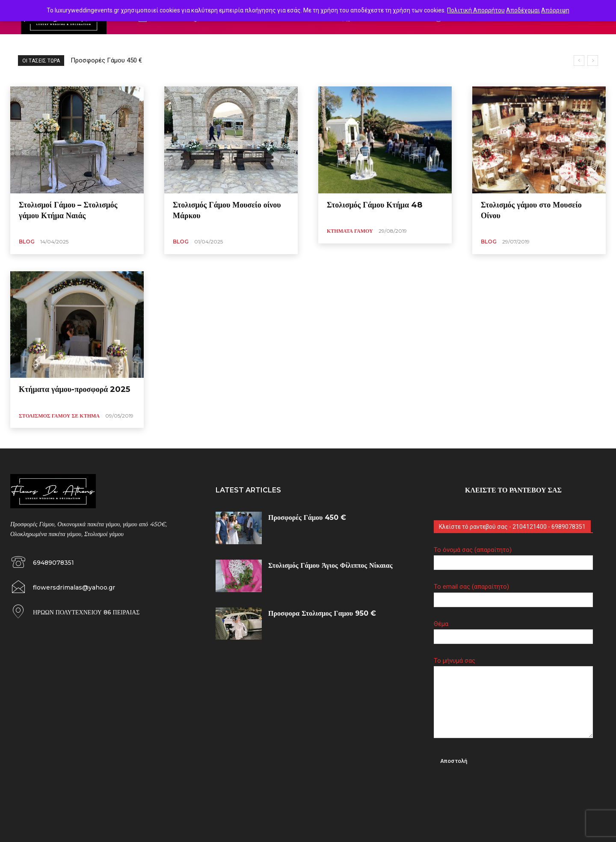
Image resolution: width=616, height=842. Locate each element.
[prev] (579, 61)
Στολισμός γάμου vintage (240, 44)
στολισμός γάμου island (175, 44)
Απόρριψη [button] (555, 10)
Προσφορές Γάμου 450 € (106, 60)
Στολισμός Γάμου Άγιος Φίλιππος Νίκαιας (330, 565)
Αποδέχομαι (523, 10)
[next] (593, 61)
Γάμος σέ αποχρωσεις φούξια (54, 44)
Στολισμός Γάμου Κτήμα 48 (375, 205)
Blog (27, 242)
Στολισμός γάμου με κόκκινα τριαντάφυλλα (421, 44)
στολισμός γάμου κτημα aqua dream (320, 44)
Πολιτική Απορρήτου (476, 10)
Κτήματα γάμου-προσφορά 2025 (74, 389)
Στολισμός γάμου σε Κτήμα (59, 416)
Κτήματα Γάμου (350, 231)
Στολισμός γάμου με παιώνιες (514, 44)
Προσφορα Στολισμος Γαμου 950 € (322, 613)
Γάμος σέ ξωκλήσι (118, 44)
